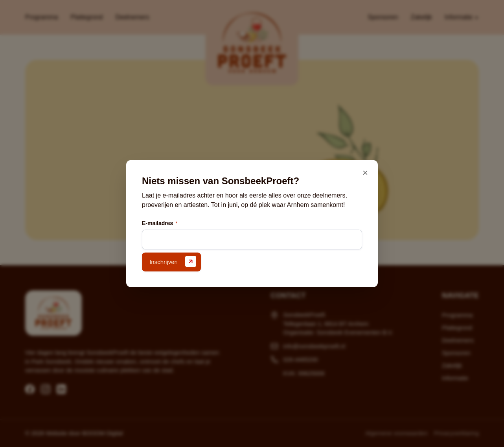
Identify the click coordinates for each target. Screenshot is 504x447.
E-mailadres (160, 223)
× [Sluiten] (365, 173)
